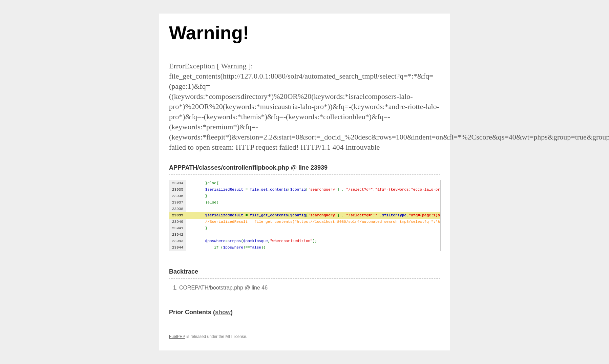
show (223, 312)
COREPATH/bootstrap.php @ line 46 (223, 288)
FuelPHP (177, 337)
